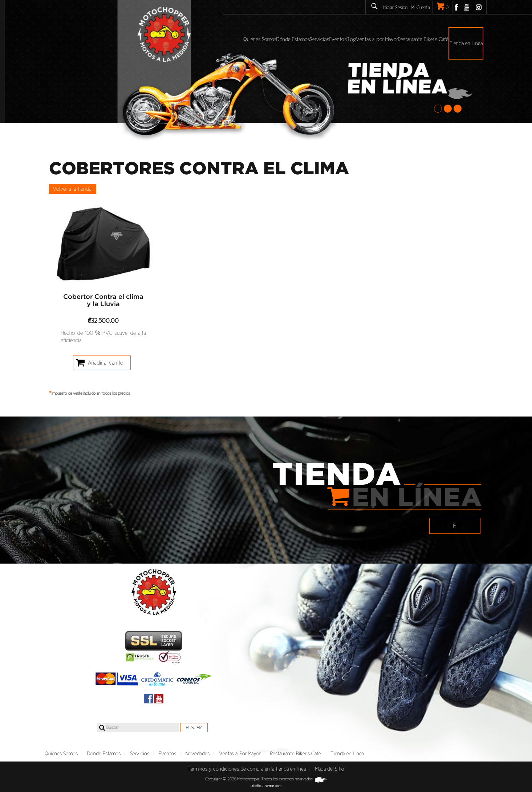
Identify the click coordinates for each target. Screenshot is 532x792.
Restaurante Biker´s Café (296, 754)
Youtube (466, 7)
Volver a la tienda (72, 189)
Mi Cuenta (421, 7)
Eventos (167, 754)
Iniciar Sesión (395, 7)
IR (455, 526)
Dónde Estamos (104, 754)
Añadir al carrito (105, 363)
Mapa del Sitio (330, 769)
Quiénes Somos (61, 754)
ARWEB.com (272, 786)
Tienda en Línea (347, 754)
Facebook (456, 7)
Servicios (140, 754)
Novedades (198, 754)
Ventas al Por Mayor (240, 754)
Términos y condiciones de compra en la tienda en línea (247, 769)
